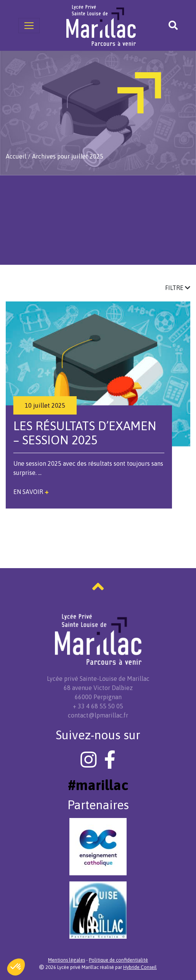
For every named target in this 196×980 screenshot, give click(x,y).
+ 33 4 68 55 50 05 (98, 706)
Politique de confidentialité (118, 960)
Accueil (16, 156)
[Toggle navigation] (29, 26)
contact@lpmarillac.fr (98, 715)
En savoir (31, 492)
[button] (16, 967)
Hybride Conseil (140, 967)
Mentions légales (67, 960)
